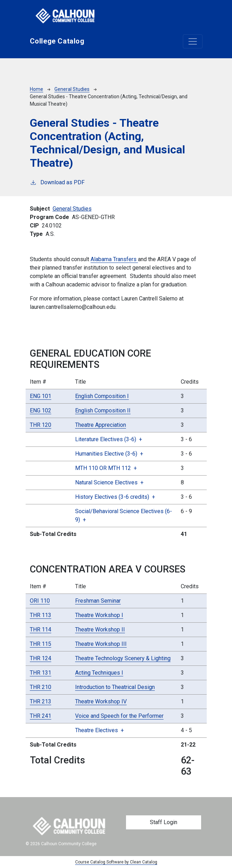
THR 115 (41, 644)
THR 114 (41, 630)
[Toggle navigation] (193, 41)
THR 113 (41, 615)
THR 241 (41, 716)
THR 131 (41, 673)
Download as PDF (57, 182)
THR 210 (41, 687)
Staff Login (164, 822)
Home (37, 89)
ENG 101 (41, 396)
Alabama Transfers (114, 259)
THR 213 (41, 701)
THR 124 (41, 658)
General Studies (72, 89)
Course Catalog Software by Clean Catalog (116, 862)
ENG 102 (41, 410)
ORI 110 (40, 601)
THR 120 (41, 425)
